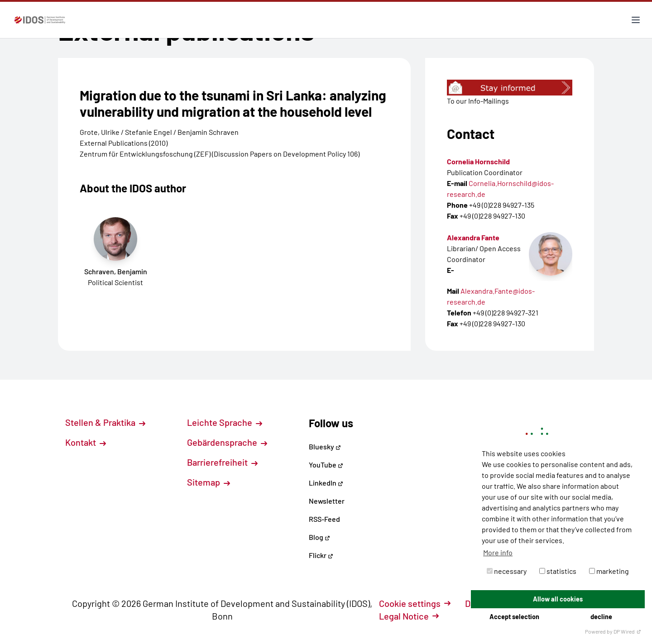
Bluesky (325, 446)
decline (601, 617)
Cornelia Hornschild (478, 161)
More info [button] (498, 552)
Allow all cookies (558, 599)
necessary (507, 571)
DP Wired (627, 631)
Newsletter (327, 501)
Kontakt (86, 442)
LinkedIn (326, 483)
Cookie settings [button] (415, 603)
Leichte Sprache (225, 422)
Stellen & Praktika (105, 422)
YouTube (326, 465)
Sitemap (209, 482)
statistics (558, 571)
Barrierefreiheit (222, 462)
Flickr (321, 555)
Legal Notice (409, 616)
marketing (609, 571)
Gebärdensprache (227, 442)
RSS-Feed (324, 519)
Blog (319, 537)
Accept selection (514, 617)
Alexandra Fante (473, 237)
